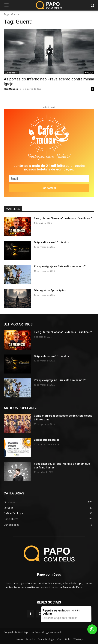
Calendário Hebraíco (47, 440)
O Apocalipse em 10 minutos (51, 242)
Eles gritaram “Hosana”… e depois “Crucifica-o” (63, 218)
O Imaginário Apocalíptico (50, 290)
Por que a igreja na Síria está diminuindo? (60, 266)
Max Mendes (11, 89)
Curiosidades (11, 73)
